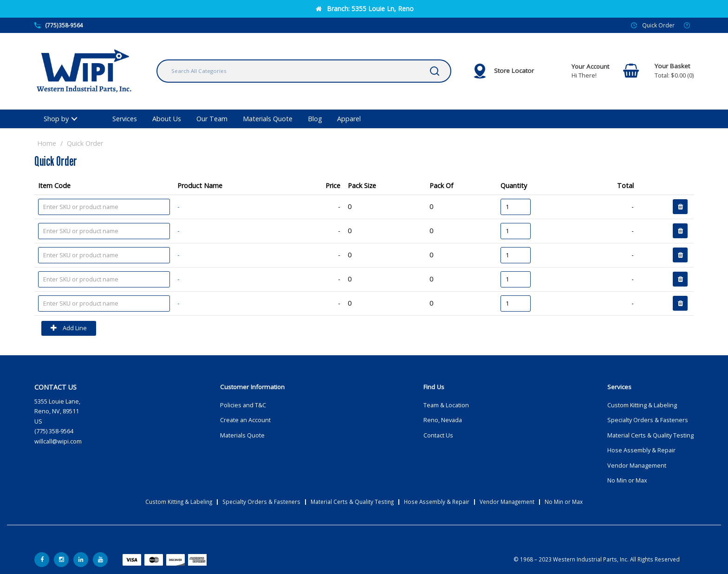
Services (125, 119)
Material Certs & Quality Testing (650, 435)
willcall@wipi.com (58, 441)
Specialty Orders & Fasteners (648, 420)
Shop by (56, 119)
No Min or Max (627, 480)
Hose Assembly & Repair (641, 450)
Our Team (212, 119)
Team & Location (446, 405)
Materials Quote (268, 119)
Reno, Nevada (443, 420)
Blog (315, 119)
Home (47, 143)
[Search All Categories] (304, 71)
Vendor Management (637, 466)
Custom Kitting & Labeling (642, 405)
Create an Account (245, 420)
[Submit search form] (435, 71)
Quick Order (658, 25)
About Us (167, 119)
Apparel (349, 119)
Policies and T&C (243, 405)
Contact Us (438, 435)
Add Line (69, 328)
